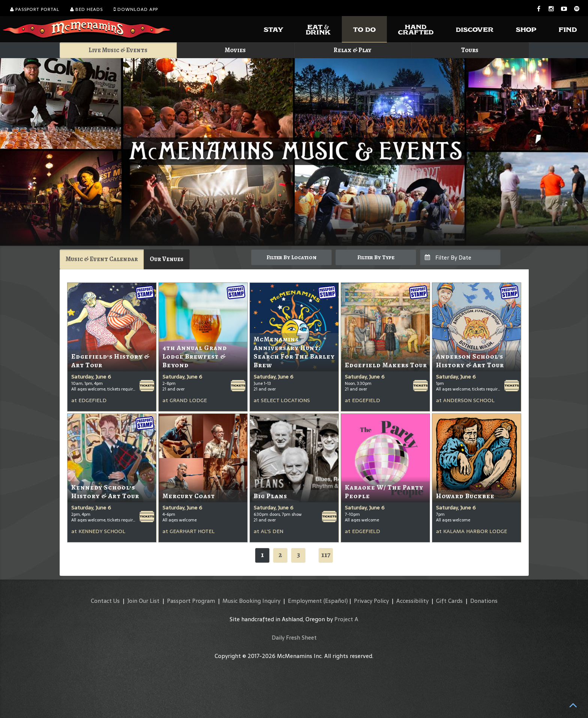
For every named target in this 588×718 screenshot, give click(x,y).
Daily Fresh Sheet (294, 638)
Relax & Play (353, 50)
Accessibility (412, 601)
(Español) (336, 601)
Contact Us (105, 601)
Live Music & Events (118, 50)
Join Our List (143, 601)
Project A (346, 619)
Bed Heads (86, 9)
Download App (136, 9)
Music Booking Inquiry (251, 601)
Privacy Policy (371, 601)
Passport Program (191, 601)
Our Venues (167, 259)
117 (326, 555)
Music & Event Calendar (102, 259)
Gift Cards (449, 601)
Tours (470, 50)
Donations (484, 601)
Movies (235, 50)
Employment (305, 601)
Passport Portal (35, 9)
